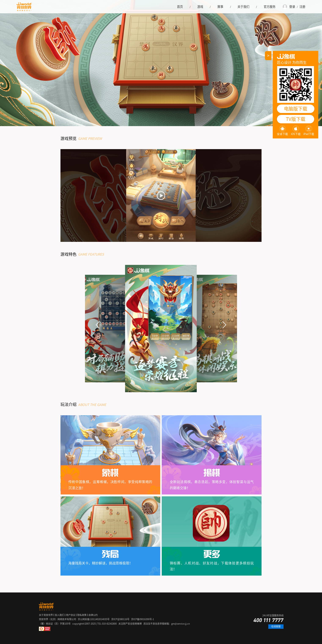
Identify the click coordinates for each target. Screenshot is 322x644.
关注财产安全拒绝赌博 (130, 624)
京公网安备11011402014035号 (94, 619)
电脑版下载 (296, 109)
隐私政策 (82, 615)
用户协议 (71, 615)
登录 (292, 7)
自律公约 (93, 615)
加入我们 (59, 615)
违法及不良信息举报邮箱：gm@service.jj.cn (167, 624)
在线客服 (276, 626)
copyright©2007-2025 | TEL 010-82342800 (95, 624)
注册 (302, 7)
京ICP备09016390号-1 (143, 619)
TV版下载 (296, 119)
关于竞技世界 (46, 615)
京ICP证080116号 (120, 619)
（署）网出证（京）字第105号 (55, 624)
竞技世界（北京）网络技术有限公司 (58, 619)
